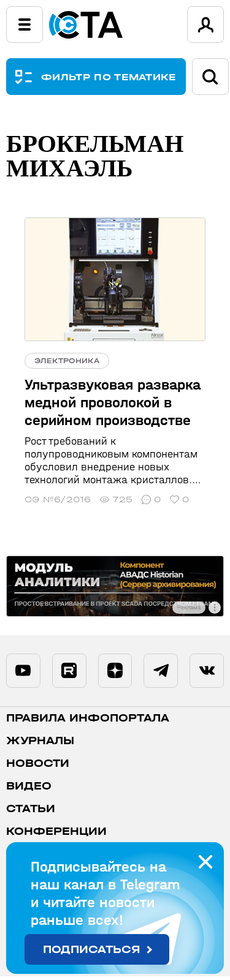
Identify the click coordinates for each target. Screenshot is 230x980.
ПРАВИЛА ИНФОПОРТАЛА (88, 722)
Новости (38, 767)
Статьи (31, 812)
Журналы (40, 744)
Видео (29, 790)
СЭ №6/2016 (58, 499)
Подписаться (92, 950)
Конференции (56, 835)
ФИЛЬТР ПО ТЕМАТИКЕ (109, 77)
